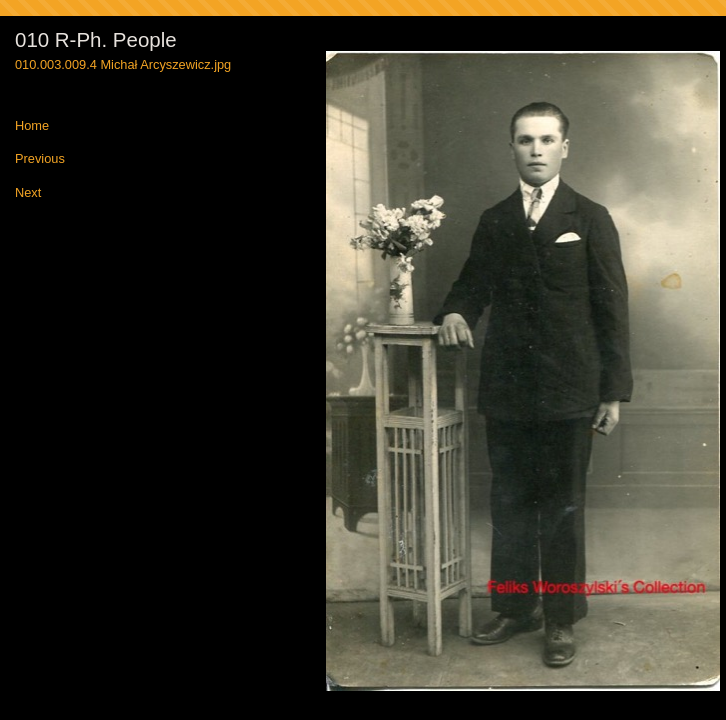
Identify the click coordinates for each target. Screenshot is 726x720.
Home (32, 126)
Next (28, 193)
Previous (40, 159)
